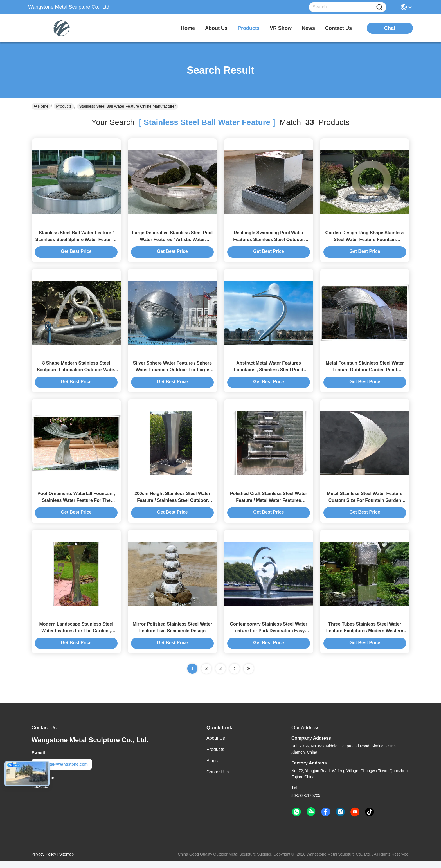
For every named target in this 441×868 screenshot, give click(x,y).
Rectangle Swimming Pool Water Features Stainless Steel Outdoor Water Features (269, 241)
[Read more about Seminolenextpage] (235, 676)
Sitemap (67, 861)
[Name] (379, 7)
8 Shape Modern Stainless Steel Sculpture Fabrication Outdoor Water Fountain (76, 373)
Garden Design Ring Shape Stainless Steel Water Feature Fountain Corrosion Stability (365, 241)
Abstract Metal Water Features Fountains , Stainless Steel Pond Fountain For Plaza (268, 373)
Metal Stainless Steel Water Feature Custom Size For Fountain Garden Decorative (365, 506)
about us (216, 28)
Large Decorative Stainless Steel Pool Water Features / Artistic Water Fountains (172, 241)
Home (188, 28)
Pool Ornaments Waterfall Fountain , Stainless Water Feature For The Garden (76, 506)
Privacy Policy (44, 861)
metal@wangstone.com (62, 771)
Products (64, 106)
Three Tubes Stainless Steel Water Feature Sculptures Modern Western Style (365, 638)
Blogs (212, 768)
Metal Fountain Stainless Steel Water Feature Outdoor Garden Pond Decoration (365, 373)
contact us (338, 28)
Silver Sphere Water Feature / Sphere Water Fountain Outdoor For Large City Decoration (172, 373)
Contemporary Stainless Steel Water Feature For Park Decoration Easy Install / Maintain (268, 638)
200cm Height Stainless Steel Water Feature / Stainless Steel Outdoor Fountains (172, 506)
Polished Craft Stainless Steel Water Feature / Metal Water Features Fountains (269, 506)
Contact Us (218, 779)
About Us (216, 745)
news (308, 28)
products (249, 28)
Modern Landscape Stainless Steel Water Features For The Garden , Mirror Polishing (76, 638)
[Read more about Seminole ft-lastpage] (249, 676)
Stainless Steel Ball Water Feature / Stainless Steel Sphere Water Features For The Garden (76, 241)
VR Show (281, 28)
